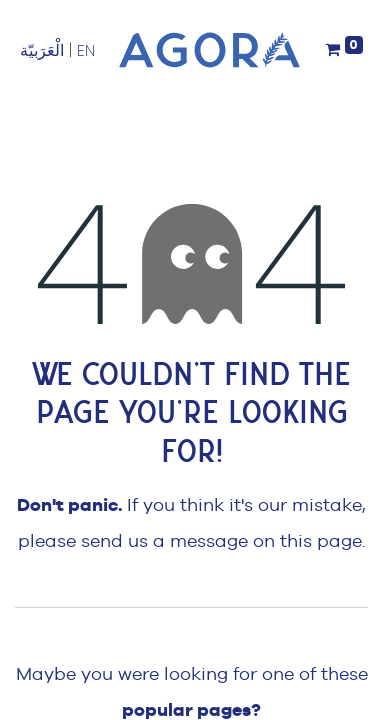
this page (321, 540)
